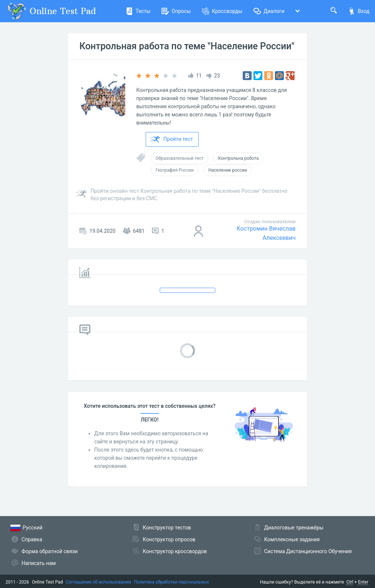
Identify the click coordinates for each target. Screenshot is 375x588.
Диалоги (269, 11)
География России (175, 170)
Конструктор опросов (169, 539)
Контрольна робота (238, 158)
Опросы (176, 11)
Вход (359, 11)
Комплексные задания (292, 539)
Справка (32, 539)
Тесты (138, 11)
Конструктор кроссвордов (175, 551)
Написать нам (39, 563)
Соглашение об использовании (99, 582)
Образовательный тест (180, 158)
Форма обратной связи (50, 551)
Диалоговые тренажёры (294, 528)
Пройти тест (172, 139)
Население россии (228, 170)
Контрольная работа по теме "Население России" (187, 46)
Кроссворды (222, 11)
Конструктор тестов (167, 528)
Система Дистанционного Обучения (308, 551)
